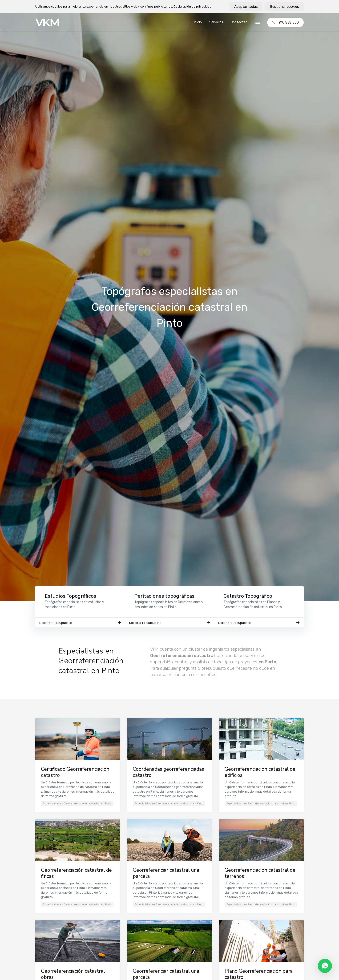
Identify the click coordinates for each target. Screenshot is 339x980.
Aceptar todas (246, 7)
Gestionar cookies (285, 7)
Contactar (239, 22)
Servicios (216, 22)
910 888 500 (285, 22)
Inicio (198, 22)
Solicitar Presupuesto (80, 625)
